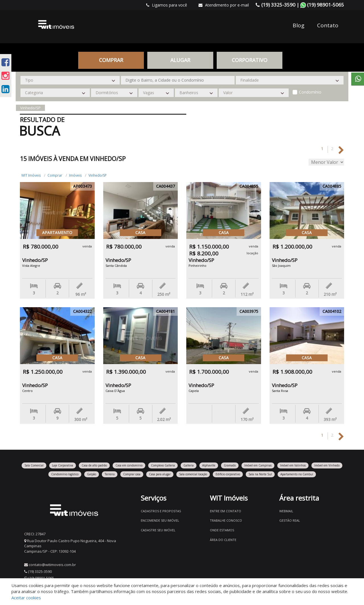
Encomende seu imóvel (160, 520)
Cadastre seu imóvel (158, 530)
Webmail (286, 511)
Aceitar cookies (26, 598)
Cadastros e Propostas (161, 511)
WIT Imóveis (31, 175)
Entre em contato (226, 511)
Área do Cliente (223, 540)
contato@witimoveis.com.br (52, 565)
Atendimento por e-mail (224, 5)
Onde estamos (222, 530)
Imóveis (75, 175)
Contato (328, 25)
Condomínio (310, 92)
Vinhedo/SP (98, 175)
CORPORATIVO (250, 60)
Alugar (180, 60)
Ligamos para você (167, 5)
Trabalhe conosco (226, 520)
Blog (298, 25)
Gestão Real (290, 520)
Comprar (111, 60)
